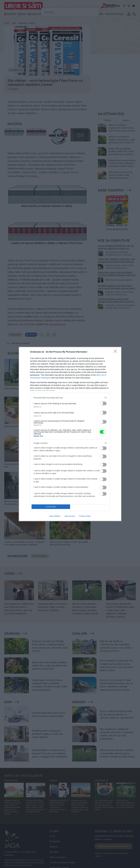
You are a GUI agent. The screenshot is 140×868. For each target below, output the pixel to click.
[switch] (103, 403)
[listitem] (70, 398)
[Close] (116, 352)
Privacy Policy (85, 516)
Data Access (70, 516)
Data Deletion (55, 516)
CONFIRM (51, 507)
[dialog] (70, 434)
